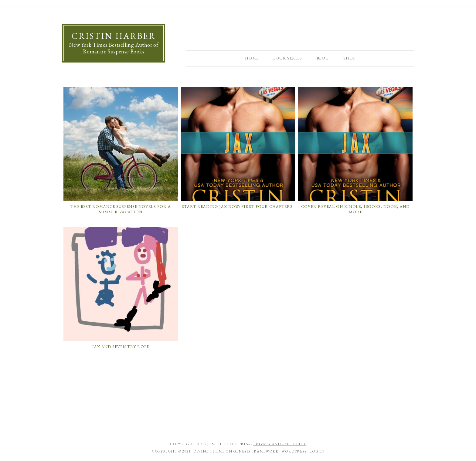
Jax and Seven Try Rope (121, 347)
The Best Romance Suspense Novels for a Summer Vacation (121, 209)
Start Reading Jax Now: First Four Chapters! (238, 207)
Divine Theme (209, 451)
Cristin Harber (114, 36)
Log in (317, 451)
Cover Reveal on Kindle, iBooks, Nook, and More (355, 209)
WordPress (294, 451)
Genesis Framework (256, 451)
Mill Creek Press (231, 444)
